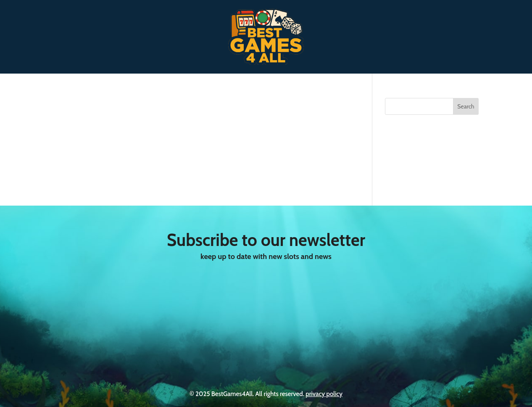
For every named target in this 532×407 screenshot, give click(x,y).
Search (466, 106)
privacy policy (324, 394)
